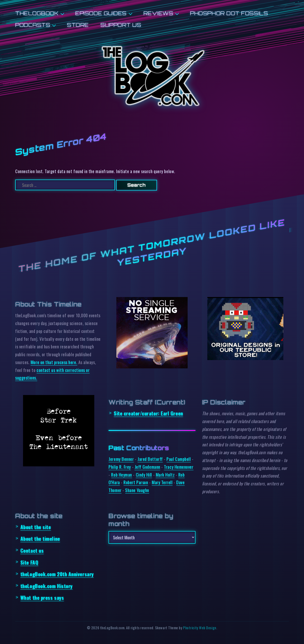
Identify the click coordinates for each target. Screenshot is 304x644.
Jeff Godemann (147, 467)
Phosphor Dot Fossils (229, 13)
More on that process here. (54, 362)
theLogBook (37, 13)
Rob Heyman (121, 475)
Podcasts (33, 25)
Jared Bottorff (150, 459)
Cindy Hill (144, 475)
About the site (36, 527)
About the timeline (40, 539)
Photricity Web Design (200, 628)
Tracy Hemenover (179, 467)
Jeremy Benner (121, 459)
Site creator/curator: (148, 413)
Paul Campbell (179, 459)
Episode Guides (101, 13)
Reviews (158, 13)
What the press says (42, 598)
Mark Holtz (165, 475)
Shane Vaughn (137, 490)
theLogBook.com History (47, 586)
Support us (121, 25)
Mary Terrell (162, 482)
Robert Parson (136, 482)
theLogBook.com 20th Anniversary (57, 574)
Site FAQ (29, 562)
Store (78, 25)
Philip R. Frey (120, 467)
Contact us (32, 550)
